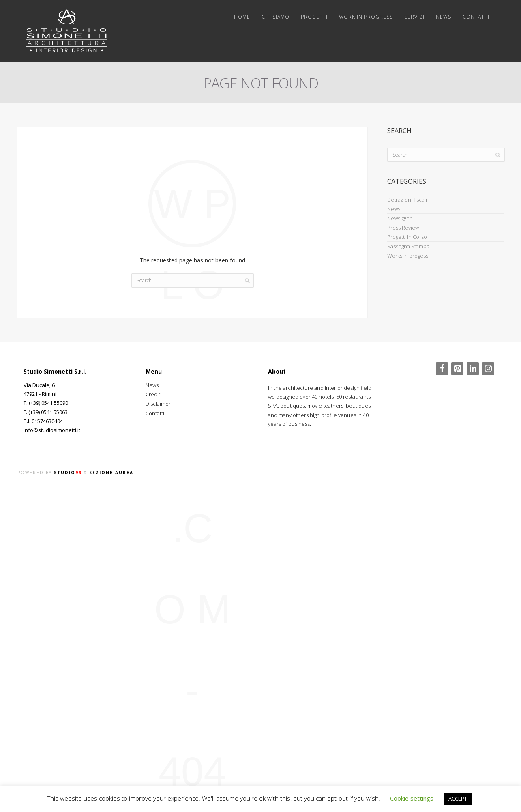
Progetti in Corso (407, 237)
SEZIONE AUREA (111, 473)
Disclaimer (158, 404)
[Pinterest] (457, 369)
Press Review (403, 228)
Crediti (153, 394)
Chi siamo (276, 17)
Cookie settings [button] (412, 798)
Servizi (414, 17)
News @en (400, 218)
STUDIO (68, 473)
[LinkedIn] (473, 369)
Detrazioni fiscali (407, 200)
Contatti (476, 17)
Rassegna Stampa (408, 246)
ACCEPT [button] (458, 799)
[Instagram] (488, 369)
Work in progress (366, 17)
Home (242, 17)
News (444, 17)
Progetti (314, 17)
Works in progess (408, 256)
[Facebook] (442, 369)
